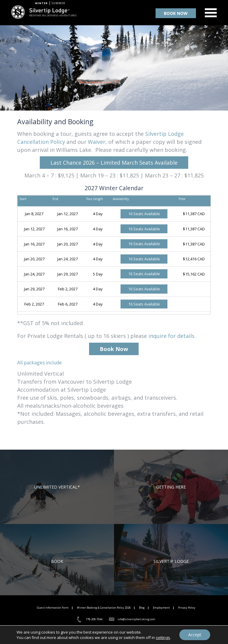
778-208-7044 (94, 619)
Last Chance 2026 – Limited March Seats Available (114, 163)
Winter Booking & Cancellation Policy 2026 (104, 608)
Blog (142, 608)
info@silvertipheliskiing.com (136, 619)
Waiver (97, 142)
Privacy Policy (187, 608)
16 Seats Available (144, 214)
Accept (195, 635)
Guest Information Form (53, 608)
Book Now (114, 349)
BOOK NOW (176, 13)
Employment (161, 608)
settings (163, 637)
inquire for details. (172, 336)
